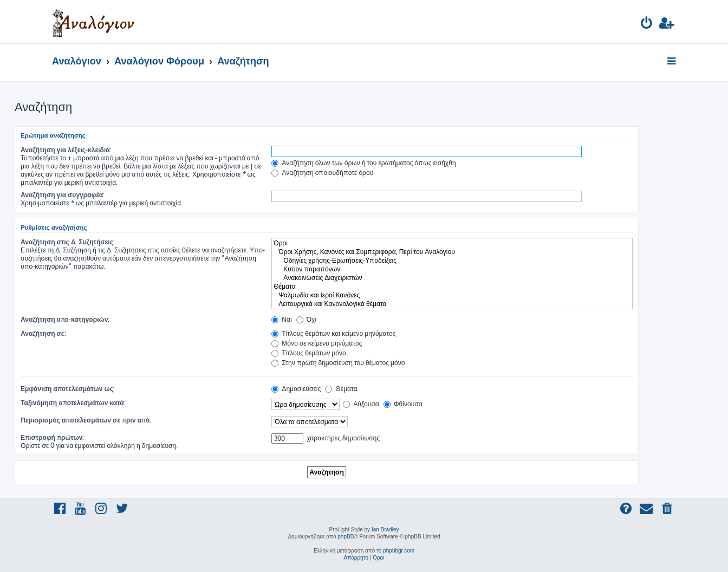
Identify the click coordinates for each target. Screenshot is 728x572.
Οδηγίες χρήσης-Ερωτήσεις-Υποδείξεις (452, 261)
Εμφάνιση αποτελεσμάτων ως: (68, 389)
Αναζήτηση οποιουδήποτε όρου (322, 173)
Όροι (452, 243)
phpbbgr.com (399, 551)
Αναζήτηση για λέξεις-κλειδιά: (66, 150)
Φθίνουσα (403, 404)
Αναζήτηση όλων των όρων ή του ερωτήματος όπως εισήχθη (363, 163)
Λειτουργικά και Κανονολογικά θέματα (452, 304)
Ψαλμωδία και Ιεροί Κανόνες (452, 295)
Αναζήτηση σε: (43, 333)
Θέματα (452, 287)
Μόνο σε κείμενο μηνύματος (317, 343)
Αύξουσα (361, 404)
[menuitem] (647, 25)
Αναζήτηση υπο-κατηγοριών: (65, 319)
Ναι (281, 319)
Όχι (306, 319)
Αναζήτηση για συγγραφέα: (63, 195)
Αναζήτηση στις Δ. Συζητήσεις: (68, 242)
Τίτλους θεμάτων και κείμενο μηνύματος (333, 333)
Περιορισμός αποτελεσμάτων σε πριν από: (86, 420)
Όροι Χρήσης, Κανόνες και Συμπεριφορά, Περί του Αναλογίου (452, 252)
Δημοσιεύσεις (296, 389)
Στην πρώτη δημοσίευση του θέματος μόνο (338, 363)
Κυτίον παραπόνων (452, 269)
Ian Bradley (385, 529)
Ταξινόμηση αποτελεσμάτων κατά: (73, 403)
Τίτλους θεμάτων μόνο (309, 353)
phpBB (346, 537)
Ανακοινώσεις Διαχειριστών (452, 278)
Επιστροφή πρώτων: (52, 437)
